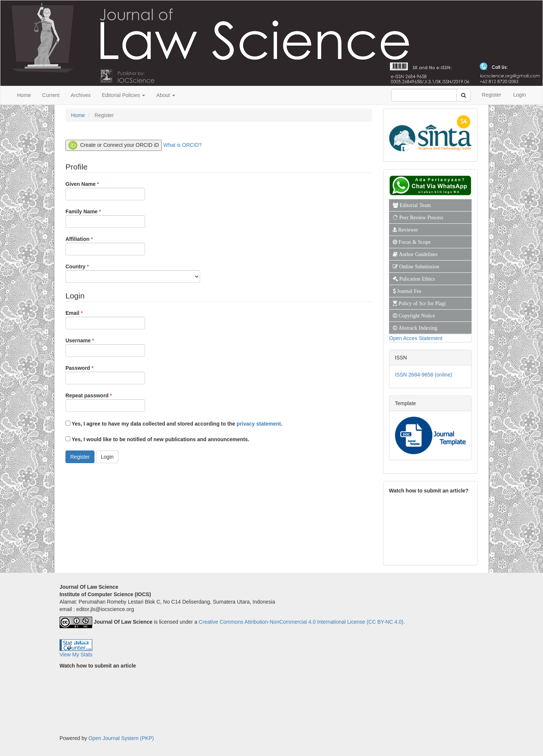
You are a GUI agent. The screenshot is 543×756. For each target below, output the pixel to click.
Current (51, 95)
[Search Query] (429, 95)
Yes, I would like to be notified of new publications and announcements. (157, 439)
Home (24, 95)
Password (105, 374)
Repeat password (105, 402)
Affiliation (105, 245)
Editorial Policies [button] (124, 95)
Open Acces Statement (416, 338)
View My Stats (76, 655)
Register (492, 95)
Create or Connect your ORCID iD (114, 145)
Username (105, 347)
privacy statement (259, 424)
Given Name (105, 190)
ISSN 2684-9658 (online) (424, 375)
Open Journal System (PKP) (121, 738)
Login (520, 95)
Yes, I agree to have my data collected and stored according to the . (174, 424)
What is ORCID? (182, 145)
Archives (81, 95)
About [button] (166, 95)
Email (105, 319)
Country (133, 273)
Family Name (105, 218)
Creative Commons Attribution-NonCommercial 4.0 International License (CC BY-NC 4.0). (302, 622)
